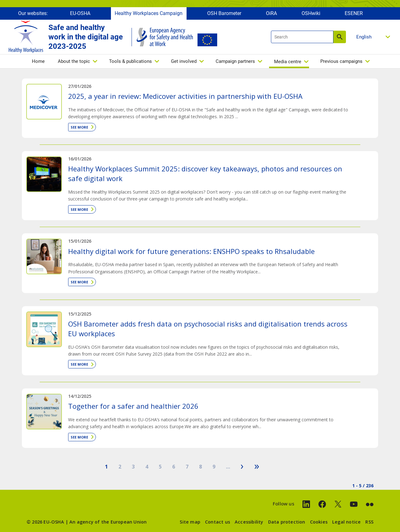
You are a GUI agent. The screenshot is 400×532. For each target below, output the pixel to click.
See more (79, 127)
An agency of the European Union (108, 522)
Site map (190, 522)
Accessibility (249, 522)
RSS (369, 522)
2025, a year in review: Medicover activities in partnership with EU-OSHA (185, 96)
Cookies (319, 522)
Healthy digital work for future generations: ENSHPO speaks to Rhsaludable (191, 251)
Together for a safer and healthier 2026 (133, 406)
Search (340, 38)
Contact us (217, 522)
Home (38, 63)
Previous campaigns (341, 63)
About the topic (74, 63)
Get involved (184, 63)
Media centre (288, 63)
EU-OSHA (80, 15)
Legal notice (346, 522)
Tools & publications (130, 63)
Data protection (287, 522)
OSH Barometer (224, 15)
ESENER (354, 15)
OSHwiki (311, 15)
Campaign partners (235, 63)
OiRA (271, 15)
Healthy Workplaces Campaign (149, 15)
